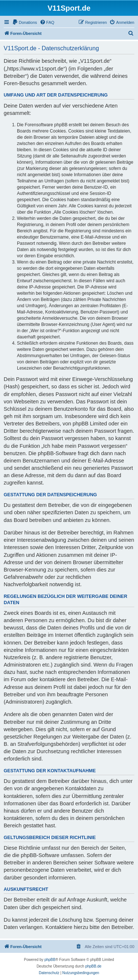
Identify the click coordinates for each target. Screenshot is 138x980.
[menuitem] (25, 22)
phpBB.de (93, 966)
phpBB (50, 960)
